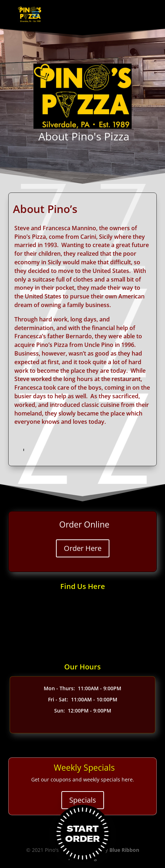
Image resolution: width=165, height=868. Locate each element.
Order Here (83, 548)
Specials (83, 800)
